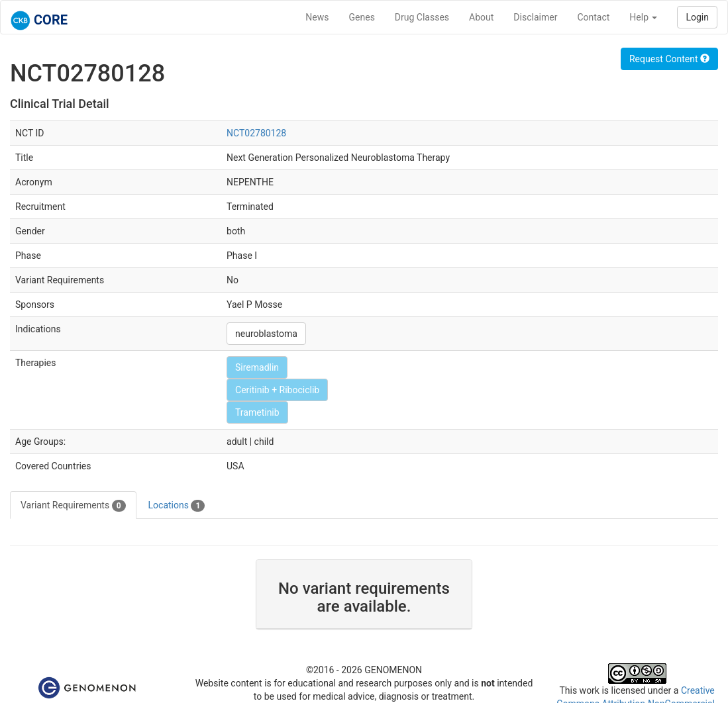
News (317, 17)
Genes (362, 17)
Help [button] (643, 17)
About (481, 17)
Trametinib (257, 412)
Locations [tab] (177, 506)
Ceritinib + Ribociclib (277, 390)
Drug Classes (422, 17)
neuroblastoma (266, 334)
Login (697, 17)
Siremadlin (257, 367)
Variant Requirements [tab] (73, 506)
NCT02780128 (256, 133)
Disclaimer (535, 17)
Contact (593, 17)
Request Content (669, 59)
